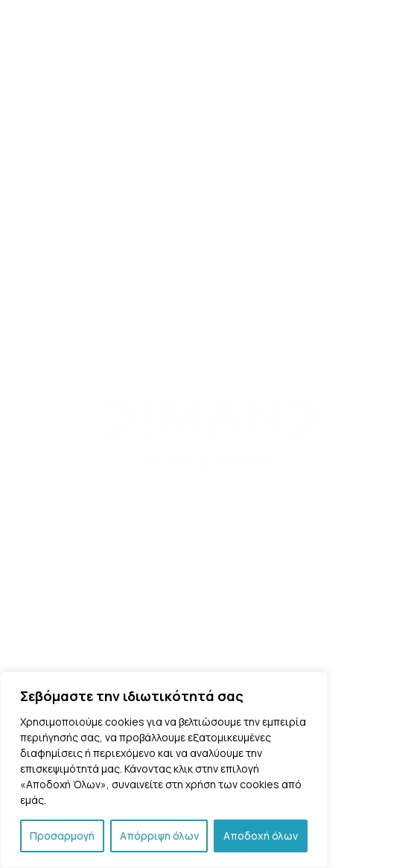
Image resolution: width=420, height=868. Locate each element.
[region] (164, 770)
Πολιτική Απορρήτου (210, 641)
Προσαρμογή (62, 836)
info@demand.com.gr (230, 471)
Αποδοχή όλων (261, 836)
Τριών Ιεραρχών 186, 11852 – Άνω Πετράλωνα (210, 391)
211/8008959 (223, 411)
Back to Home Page (147, 170)
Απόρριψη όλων (159, 836)
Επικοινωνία (210, 622)
